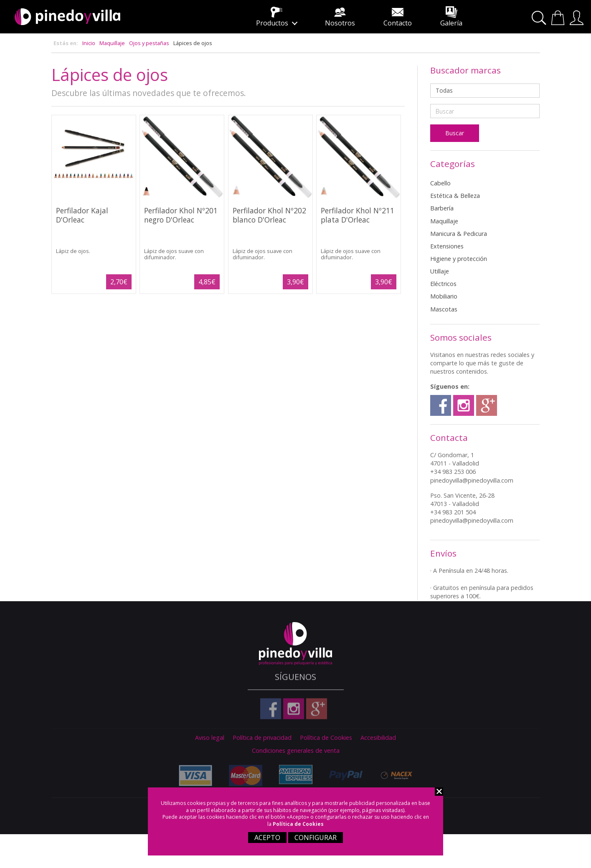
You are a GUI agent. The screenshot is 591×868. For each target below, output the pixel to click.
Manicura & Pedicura (459, 234)
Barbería (442, 208)
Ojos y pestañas (149, 43)
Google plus (487, 405)
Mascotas (444, 309)
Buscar (540, 18)
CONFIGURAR (316, 838)
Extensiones (447, 246)
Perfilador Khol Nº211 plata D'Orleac (358, 215)
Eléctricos (443, 284)
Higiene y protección (459, 259)
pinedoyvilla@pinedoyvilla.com (472, 480)
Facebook (441, 405)
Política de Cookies (298, 824)
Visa (193, 775)
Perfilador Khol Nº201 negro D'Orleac (181, 215)
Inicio (89, 43)
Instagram (464, 405)
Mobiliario (444, 296)
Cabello (440, 183)
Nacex (394, 775)
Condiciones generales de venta (296, 751)
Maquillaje (112, 43)
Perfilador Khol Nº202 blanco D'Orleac (269, 215)
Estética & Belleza (455, 196)
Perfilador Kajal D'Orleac (82, 215)
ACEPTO (267, 838)
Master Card (244, 775)
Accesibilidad (378, 738)
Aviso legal (210, 738)
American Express (294, 774)
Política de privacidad (262, 738)
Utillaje (440, 271)
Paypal (344, 775)
